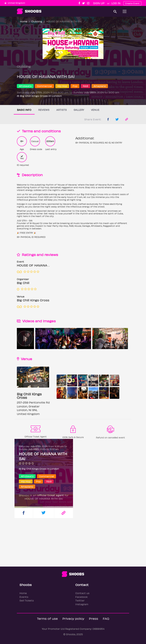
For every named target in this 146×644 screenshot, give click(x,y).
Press (94, 618)
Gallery (79, 110)
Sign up (99, 3)
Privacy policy (73, 618)
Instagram (82, 604)
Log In (116, 3)
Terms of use (47, 618)
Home (24, 21)
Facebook (82, 597)
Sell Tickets (27, 600)
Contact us (82, 593)
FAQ (106, 618)
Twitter (80, 600)
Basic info (24, 110)
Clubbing (37, 21)
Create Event (132, 3)
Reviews (44, 110)
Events (24, 597)
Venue (95, 110)
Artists (62, 110)
